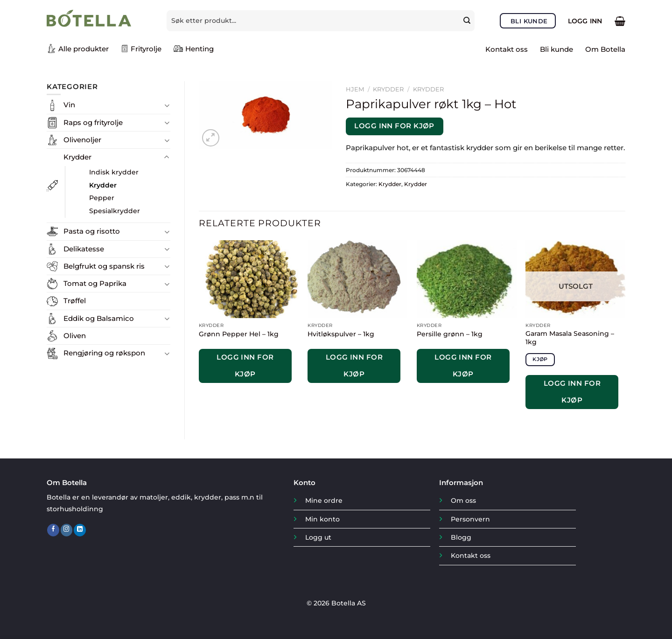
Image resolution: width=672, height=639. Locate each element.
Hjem (355, 89)
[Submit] (468, 21)
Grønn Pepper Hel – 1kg (239, 334)
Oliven (75, 336)
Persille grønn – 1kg (450, 334)
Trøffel (75, 301)
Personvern (470, 519)
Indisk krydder (114, 172)
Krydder (77, 157)
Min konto (322, 519)
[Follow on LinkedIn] (80, 530)
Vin (69, 105)
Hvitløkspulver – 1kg (341, 334)
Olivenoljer (82, 140)
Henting (194, 49)
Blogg (461, 537)
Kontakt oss (507, 49)
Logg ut (318, 537)
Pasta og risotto (92, 231)
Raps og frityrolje (93, 122)
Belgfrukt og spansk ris (104, 266)
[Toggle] (167, 105)
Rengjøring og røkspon (104, 353)
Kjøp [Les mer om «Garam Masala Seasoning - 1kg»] (540, 359)
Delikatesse (84, 249)
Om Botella (605, 49)
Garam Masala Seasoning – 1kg (570, 338)
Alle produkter (78, 49)
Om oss (463, 500)
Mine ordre (324, 500)
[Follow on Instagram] (67, 530)
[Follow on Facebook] (53, 530)
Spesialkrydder (115, 211)
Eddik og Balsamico (99, 318)
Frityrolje (141, 49)
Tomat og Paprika (95, 283)
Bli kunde (556, 49)
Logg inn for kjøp (394, 126)
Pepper (102, 198)
